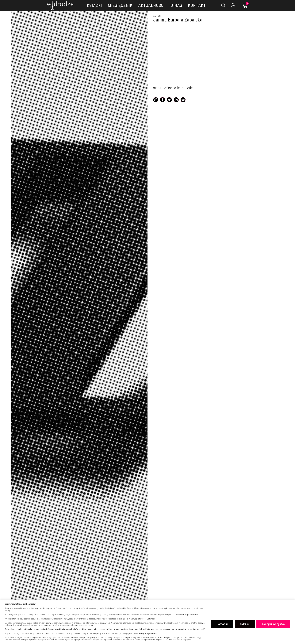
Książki (94, 5)
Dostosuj (222, 624)
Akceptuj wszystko (273, 624)
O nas (176, 5)
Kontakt (197, 5)
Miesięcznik (120, 5)
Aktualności (151, 5)
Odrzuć (245, 624)
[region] (147, 622)
